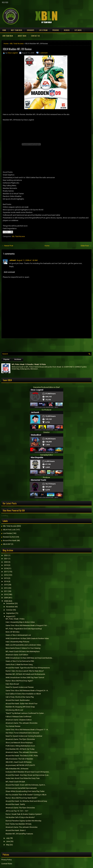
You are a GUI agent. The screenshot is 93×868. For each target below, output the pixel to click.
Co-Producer (46, 410)
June (8, 841)
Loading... (5, 516)
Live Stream (43, 30)
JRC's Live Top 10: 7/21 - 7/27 (17, 811)
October (9, 610)
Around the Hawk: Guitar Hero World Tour (22, 704)
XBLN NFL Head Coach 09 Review (19, 762)
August (9, 616)
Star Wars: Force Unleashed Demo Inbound (22, 733)
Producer (46, 477)
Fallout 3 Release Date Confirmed (18, 717)
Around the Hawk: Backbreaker (18, 700)
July (8, 838)
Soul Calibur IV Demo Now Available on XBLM (23, 694)
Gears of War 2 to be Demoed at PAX (20, 661)
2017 (6, 572)
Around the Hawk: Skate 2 (16, 830)
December (10, 603)
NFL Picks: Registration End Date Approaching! (24, 629)
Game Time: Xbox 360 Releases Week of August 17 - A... (27, 730)
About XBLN (22, 36)
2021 (6, 559)
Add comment (9, 272)
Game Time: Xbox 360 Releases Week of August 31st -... (27, 625)
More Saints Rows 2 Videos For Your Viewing (23, 648)
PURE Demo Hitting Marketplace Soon (20, 746)
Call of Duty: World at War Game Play (20, 697)
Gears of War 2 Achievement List (18, 635)
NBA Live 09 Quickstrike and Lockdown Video (23, 645)
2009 (6, 598)
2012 (6, 588)
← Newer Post (8, 246)
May (8, 845)
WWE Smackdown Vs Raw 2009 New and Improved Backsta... (29, 658)
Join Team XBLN (8, 36)
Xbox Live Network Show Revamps (19, 743)
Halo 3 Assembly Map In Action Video (20, 622)
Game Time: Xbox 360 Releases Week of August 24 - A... (27, 691)
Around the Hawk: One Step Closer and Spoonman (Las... (28, 775)
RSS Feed (5, 2)
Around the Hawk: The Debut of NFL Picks (22, 756)
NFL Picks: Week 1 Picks (15, 619)
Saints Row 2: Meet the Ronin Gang (19, 664)
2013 (6, 585)
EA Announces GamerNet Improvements (21, 788)
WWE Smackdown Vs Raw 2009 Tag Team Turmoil (25, 678)
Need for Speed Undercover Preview (20, 687)
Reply (11, 266)
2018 (6, 568)
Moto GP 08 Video (13, 632)
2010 (6, 594)
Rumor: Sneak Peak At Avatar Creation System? (24, 814)
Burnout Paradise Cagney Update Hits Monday (23, 821)
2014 (6, 581)
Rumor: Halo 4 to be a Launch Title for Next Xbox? (25, 671)
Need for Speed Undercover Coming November (24, 736)
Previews (56, 30)
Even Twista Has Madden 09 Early (18, 824)
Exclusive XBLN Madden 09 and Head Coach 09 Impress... (28, 772)
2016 (6, 575)
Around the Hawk (10, 540)
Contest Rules (7, 864)
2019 (6, 565)
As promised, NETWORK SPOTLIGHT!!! (20, 765)
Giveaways (31, 30)
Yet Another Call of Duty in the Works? (20, 817)
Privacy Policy (6, 860)
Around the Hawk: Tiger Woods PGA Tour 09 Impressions (28, 668)
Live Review (7, 533)
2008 (6, 601)
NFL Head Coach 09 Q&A (15, 782)
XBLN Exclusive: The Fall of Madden (19, 759)
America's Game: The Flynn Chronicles (20, 739)
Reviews (67, 30)
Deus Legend (13, 53)
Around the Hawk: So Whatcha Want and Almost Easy (26, 801)
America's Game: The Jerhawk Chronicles (22, 723)
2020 (6, 562)
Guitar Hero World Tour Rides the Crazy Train (23, 778)
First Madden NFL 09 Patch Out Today (20, 749)
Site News (78, 30)
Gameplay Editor (47, 455)
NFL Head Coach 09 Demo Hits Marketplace (23, 651)
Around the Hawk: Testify (15, 804)
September (10, 613)
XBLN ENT (7, 544)
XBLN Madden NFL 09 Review (17, 49)
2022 (6, 555)
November (10, 607)
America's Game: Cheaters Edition (19, 720)
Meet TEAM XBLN (16, 30)
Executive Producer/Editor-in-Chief (46, 387)
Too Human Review (13, 726)
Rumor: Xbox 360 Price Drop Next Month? (22, 798)
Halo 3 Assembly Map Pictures (17, 642)
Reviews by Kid (9, 537)
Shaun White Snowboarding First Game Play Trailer (25, 791)
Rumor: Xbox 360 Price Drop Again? (19, 681)
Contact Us (35, 36)
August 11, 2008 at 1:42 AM (27, 260)
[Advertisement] (33, 344)
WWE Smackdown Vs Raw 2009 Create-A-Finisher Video (27, 638)
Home (4, 30)
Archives (18, 359)
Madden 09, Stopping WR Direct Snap (20, 707)
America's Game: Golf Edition (17, 655)
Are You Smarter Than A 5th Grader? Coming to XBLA (26, 795)
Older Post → (86, 246)
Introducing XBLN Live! (14, 710)
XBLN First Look (9, 530)
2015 (6, 578)
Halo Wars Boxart (12, 684)
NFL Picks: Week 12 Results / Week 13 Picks (29, 364)
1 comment (43, 53)
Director (46, 432)
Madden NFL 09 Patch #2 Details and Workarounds (25, 674)
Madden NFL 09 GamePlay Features (19, 834)
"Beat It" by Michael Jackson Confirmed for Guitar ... (25, 713)
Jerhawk (13, 260)
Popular (6, 359)
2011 (6, 591)
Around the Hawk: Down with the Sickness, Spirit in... (26, 785)
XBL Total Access (17, 44)
